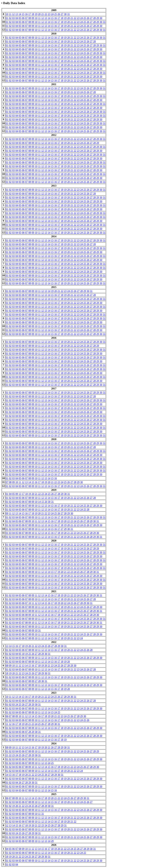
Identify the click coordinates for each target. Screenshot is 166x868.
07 (26, 18)
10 (7, 14)
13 (17, 14)
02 (10, 18)
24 (52, 14)
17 (30, 14)
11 (10, 14)
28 (94, 18)
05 (20, 18)
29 (98, 18)
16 (26, 14)
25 (55, 14)
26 (59, 14)
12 (13, 14)
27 (62, 14)
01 (7, 18)
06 (23, 18)
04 (17, 18)
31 (68, 14)
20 (39, 14)
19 (36, 14)
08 (30, 18)
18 (33, 14)
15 (23, 14)
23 (49, 14)
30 (65, 14)
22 (46, 14)
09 (33, 18)
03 (13, 18)
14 (20, 14)
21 (42, 14)
